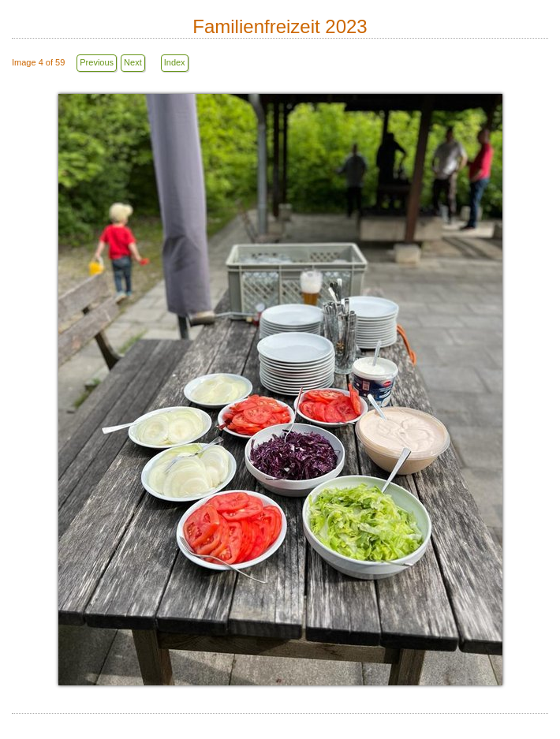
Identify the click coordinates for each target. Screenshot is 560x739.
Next (133, 62)
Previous (97, 62)
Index (175, 62)
